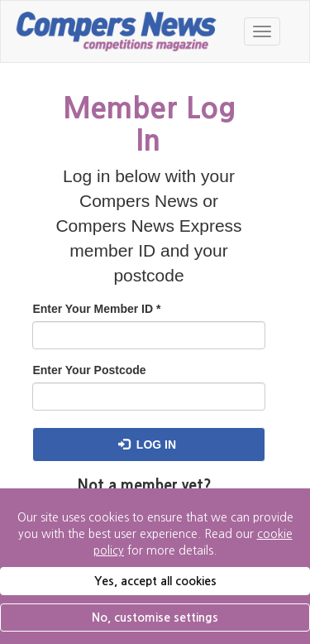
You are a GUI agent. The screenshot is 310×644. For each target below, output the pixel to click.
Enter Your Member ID (96, 309)
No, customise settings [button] (155, 618)
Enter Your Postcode (89, 370)
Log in (147, 445)
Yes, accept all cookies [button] (155, 581)
